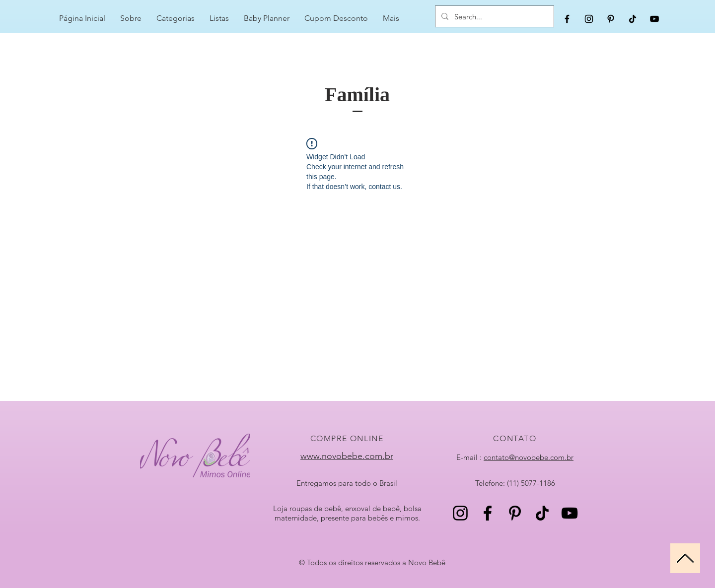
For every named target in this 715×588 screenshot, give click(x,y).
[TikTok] (633, 19)
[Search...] (494, 16)
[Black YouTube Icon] (654, 19)
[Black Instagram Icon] (589, 19)
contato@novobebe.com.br (529, 457)
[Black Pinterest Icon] (611, 19)
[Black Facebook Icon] (567, 19)
